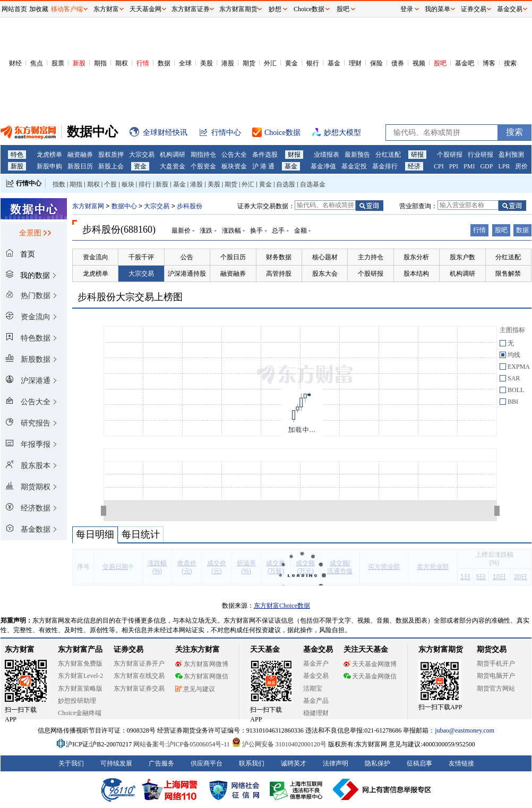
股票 (58, 63)
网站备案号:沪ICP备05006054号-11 (182, 744)
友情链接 (461, 763)
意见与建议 (195, 689)
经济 (414, 166)
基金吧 (465, 63)
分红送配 (388, 155)
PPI (454, 166)
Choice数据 (309, 9)
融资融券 (80, 155)
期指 (100, 63)
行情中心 (29, 183)
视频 (419, 63)
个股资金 (203, 166)
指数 (59, 184)
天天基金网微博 (370, 664)
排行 (145, 184)
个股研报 (450, 155)
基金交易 (316, 676)
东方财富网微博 (202, 664)
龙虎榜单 (49, 155)
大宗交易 (142, 155)
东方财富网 (88, 206)
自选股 (286, 184)
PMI (469, 166)
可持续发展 (116, 763)
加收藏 (39, 9)
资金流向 (96, 257)
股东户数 (462, 257)
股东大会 (325, 274)
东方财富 (20, 649)
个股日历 (233, 257)
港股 (228, 63)
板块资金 (234, 166)
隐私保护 (377, 763)
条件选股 (265, 155)
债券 (398, 63)
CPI (439, 166)
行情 (143, 63)
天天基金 (265, 649)
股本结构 (416, 274)
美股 (207, 63)
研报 (417, 155)
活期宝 (313, 688)
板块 (128, 184)
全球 (185, 63)
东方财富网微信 (202, 676)
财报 (294, 155)
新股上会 (111, 166)
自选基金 (313, 184)
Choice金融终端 (80, 713)
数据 (164, 63)
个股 (110, 184)
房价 (521, 166)
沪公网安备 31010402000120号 (279, 744)
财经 (15, 63)
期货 (249, 63)
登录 (407, 9)
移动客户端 (67, 9)
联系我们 (252, 763)
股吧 (440, 63)
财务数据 (279, 257)
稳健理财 (316, 713)
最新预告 (357, 155)
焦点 (37, 63)
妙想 (275, 9)
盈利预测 (511, 155)
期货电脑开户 (496, 676)
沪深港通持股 (187, 274)
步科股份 (190, 206)
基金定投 (354, 166)
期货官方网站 (496, 688)
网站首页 (14, 9)
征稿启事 (419, 763)
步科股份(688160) (119, 229)
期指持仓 (203, 155)
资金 (140, 166)
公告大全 (234, 155)
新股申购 (49, 166)
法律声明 (336, 763)
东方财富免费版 (80, 664)
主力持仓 (371, 257)
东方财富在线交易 (139, 676)
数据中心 (124, 206)
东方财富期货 (441, 649)
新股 (79, 63)
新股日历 (80, 166)
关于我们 (71, 763)
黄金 (291, 63)
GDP (486, 166)
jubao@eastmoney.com (465, 730)
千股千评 (141, 257)
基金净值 (323, 166)
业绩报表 (327, 155)
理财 (355, 63)
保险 (376, 63)
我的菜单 (437, 9)
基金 (334, 63)
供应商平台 (207, 763)
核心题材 (325, 257)
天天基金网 (145, 9)
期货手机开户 (496, 664)
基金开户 (316, 664)
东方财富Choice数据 (282, 606)
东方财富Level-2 (80, 676)
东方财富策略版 (80, 688)
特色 (17, 155)
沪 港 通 (263, 166)
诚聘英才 (294, 763)
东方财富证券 (191, 9)
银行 (313, 63)
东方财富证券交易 (139, 688)
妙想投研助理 (77, 701)
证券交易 (474, 9)
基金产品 (316, 701)
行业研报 (480, 155)
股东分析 (416, 257)
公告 (187, 257)
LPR (504, 166)
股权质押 (111, 155)
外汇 (270, 63)
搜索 (510, 63)
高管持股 (279, 274)
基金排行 (385, 166)
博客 (489, 63)
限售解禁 (508, 274)
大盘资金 (173, 166)
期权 (122, 63)
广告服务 (161, 763)
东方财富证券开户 (139, 664)
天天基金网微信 (370, 676)
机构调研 (173, 155)
